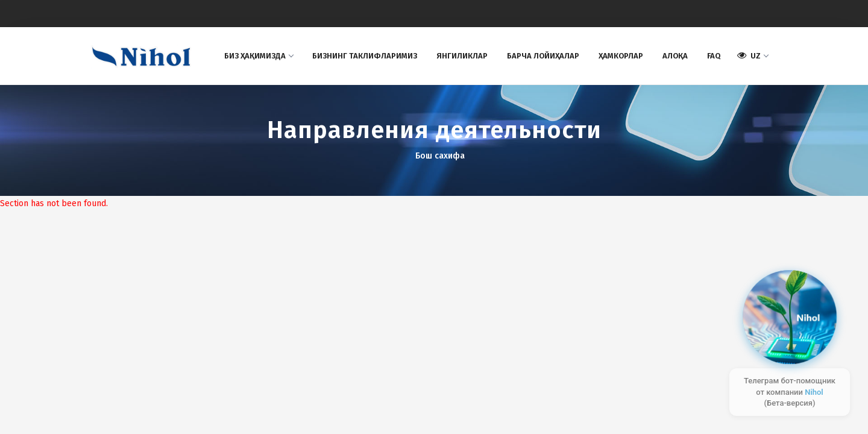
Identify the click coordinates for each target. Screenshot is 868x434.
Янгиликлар (462, 56)
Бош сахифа (440, 156)
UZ (753, 55)
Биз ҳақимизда (259, 56)
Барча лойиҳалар (543, 56)
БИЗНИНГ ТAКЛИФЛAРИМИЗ (365, 56)
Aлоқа (675, 56)
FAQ (714, 56)
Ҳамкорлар (621, 56)
